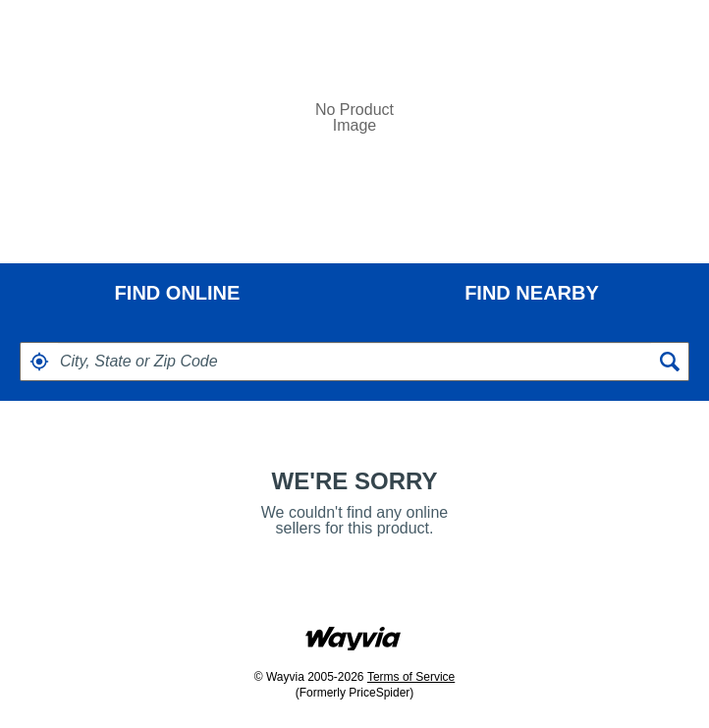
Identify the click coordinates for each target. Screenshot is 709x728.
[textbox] (354, 362)
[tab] (177, 293)
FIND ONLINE (178, 293)
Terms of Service (411, 677)
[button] (39, 362)
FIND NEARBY (532, 293)
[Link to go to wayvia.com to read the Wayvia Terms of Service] (354, 633)
